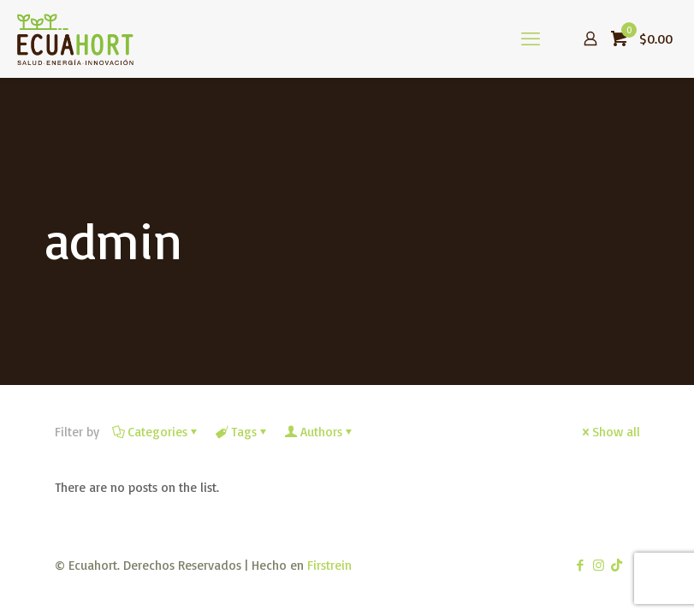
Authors (320, 432)
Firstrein (329, 565)
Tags (243, 432)
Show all (610, 432)
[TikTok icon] (617, 565)
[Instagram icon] (599, 565)
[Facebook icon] (581, 565)
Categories (156, 432)
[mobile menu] (531, 38)
